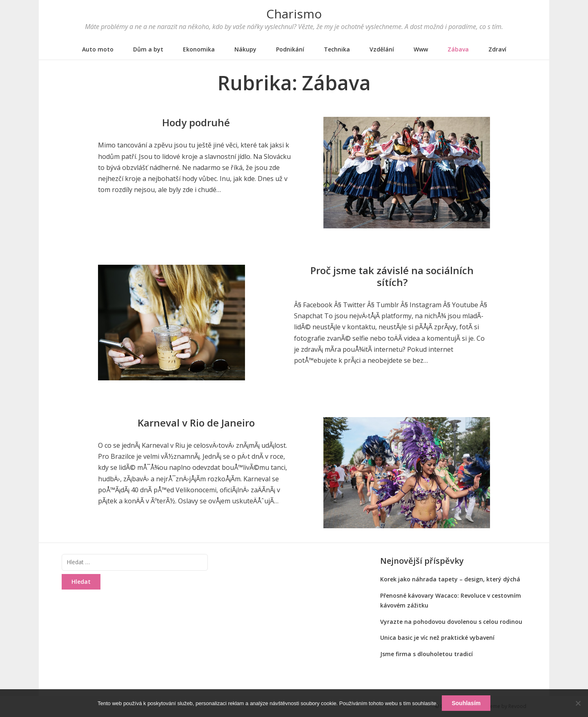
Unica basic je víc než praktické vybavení (437, 638)
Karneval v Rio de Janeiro (196, 423)
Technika (337, 49)
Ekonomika (199, 49)
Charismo (294, 14)
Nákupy (245, 49)
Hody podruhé (196, 122)
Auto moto (98, 49)
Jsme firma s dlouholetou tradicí (427, 654)
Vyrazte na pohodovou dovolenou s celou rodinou (451, 622)
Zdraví (497, 49)
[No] (578, 703)
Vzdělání (382, 49)
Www (421, 49)
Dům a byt (148, 49)
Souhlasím (466, 703)
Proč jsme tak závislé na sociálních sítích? (392, 276)
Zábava (458, 49)
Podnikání (290, 49)
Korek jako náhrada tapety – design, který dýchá (450, 579)
